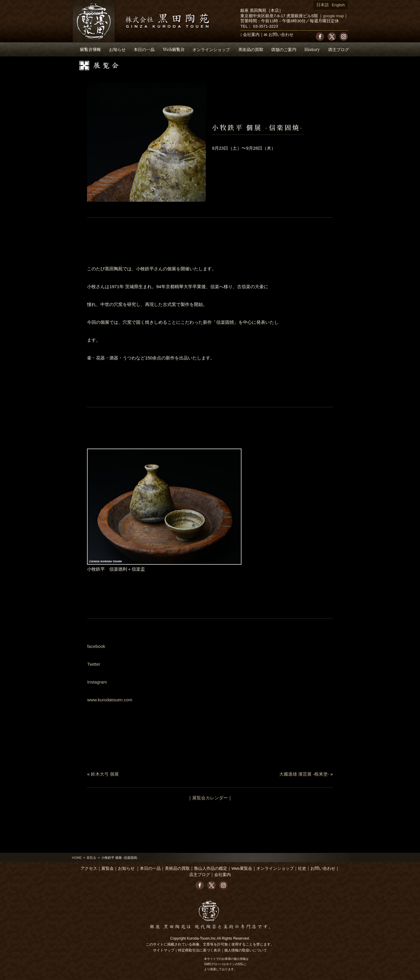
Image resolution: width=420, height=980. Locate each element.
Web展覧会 (174, 49)
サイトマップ (164, 950)
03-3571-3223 (266, 26)
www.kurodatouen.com (110, 700)
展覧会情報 (90, 49)
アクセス (89, 868)
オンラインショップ (211, 49)
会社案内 (251, 35)
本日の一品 (144, 49)
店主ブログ (339, 49)
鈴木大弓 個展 (105, 774)
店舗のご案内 (284, 49)
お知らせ (117, 49)
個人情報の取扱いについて (246, 950)
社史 (302, 868)
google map (333, 16)
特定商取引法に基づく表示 (199, 950)
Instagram (97, 682)
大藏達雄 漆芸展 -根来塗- (304, 774)
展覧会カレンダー (210, 798)
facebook (96, 646)
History (312, 49)
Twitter (94, 664)
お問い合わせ (281, 35)
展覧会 (91, 858)
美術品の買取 (251, 49)
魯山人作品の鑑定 (211, 868)
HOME (77, 858)
